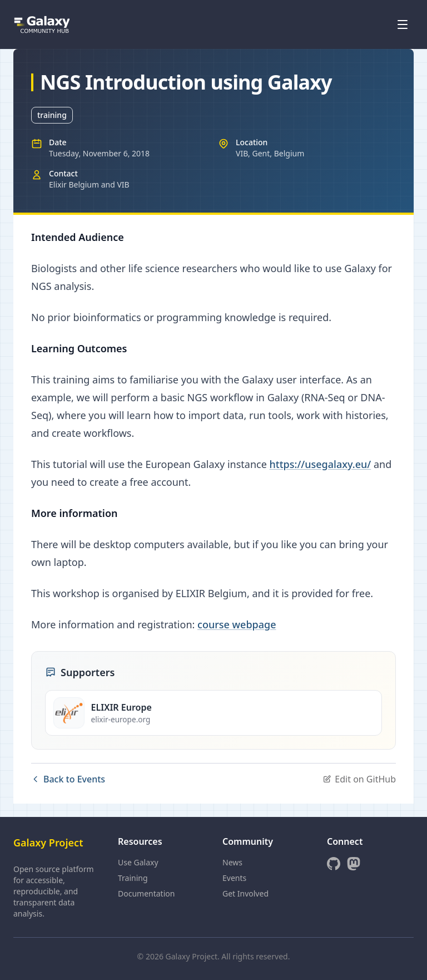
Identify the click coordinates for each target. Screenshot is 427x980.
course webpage (237, 624)
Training (133, 878)
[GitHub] (334, 864)
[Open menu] (403, 24)
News (232, 862)
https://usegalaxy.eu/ (321, 464)
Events (234, 878)
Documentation (146, 893)
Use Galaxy (138, 862)
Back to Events (68, 779)
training (52, 115)
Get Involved (245, 893)
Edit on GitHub (359, 779)
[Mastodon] (354, 864)
